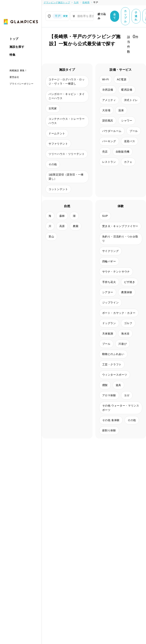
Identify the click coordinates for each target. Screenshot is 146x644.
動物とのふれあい (113, 354)
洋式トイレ (131, 100)
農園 (76, 226)
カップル (125, 16)
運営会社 (14, 77)
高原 (62, 226)
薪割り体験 (109, 430)
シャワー (127, 121)
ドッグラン (109, 323)
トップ (14, 39)
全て (115, 16)
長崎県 (86, 2)
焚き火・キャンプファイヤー (120, 226)
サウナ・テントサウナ (116, 272)
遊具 (118, 385)
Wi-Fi (106, 79)
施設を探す (17, 47)
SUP (105, 216)
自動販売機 (123, 152)
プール (134, 131)
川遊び (122, 344)
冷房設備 (108, 90)
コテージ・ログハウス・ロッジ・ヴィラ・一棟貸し (67, 81)
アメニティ (109, 100)
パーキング (109, 141)
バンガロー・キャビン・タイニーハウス (67, 96)
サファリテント (58, 144)
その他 (53, 164)
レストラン (109, 162)
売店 (105, 152)
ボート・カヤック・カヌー (119, 313)
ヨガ (127, 395)
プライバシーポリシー (22, 84)
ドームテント (57, 133)
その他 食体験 (111, 420)
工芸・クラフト (112, 364)
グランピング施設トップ (57, 2)
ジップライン (111, 302)
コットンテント (58, 189)
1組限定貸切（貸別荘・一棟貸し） (66, 177)
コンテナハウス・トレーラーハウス (67, 121)
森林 (62, 216)
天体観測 (108, 334)
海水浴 (125, 334)
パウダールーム (112, 131)
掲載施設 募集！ (18, 71)
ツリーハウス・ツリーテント (67, 154)
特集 (12, 55)
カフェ (128, 162)
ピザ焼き (130, 282)
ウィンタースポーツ (115, 375)
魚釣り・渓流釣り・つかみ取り (120, 239)
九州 (76, 2)
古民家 (53, 108)
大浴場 (106, 110)
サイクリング (111, 251)
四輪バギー (109, 261)
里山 (51, 237)
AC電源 (122, 79)
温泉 (121, 110)
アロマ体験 (109, 395)
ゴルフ (128, 323)
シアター (108, 292)
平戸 (96, 2)
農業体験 (127, 292)
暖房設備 (127, 90)
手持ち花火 (109, 282)
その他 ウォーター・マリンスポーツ (121, 408)
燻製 (105, 385)
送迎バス (130, 141)
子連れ (136, 16)
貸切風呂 (108, 121)
